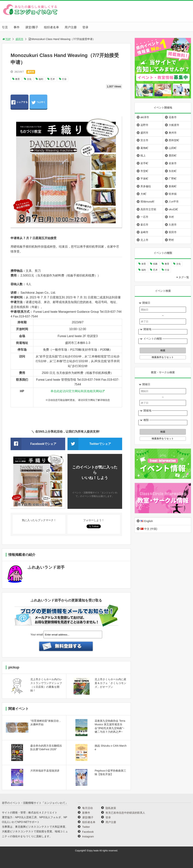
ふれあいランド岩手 (46, 567)
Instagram (88, 836)
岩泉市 (173, 163)
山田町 (173, 148)
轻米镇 (173, 194)
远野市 (144, 125)
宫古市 (144, 140)
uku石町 (173, 209)
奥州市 (173, 133)
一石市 (144, 217)
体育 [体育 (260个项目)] (144, 264)
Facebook (88, 832)
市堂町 (144, 171)
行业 (64, 79)
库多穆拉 (146, 186)
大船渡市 (174, 125)
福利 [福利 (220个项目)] (144, 270)
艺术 (53, 79)
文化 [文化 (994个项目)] (178, 264)
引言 (5, 27)
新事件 (86, 813)
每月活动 (87, 808)
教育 (18, 79)
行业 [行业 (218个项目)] (167, 270)
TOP (6, 39)
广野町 (173, 179)
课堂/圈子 (32, 27)
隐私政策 (111, 808)
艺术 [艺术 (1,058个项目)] (155, 270)
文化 (29, 79)
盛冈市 (19, 39)
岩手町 (144, 163)
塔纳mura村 (147, 202)
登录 (85, 27)
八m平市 (174, 202)
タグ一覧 (184, 277)
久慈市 (173, 225)
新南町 (173, 186)
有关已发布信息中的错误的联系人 (125, 813)
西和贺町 (174, 140)
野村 (171, 240)
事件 (17, 27)
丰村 (171, 217)
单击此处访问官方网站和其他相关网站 (76, 391)
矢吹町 (173, 171)
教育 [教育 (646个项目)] (167, 264)
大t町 (143, 194)
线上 (143, 156)
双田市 (173, 232)
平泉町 (144, 179)
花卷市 (173, 117)
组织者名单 (51, 27)
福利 (41, 79)
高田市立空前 (148, 209)
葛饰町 (144, 148)
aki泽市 (145, 117)
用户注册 (71, 27)
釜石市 (144, 225)
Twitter (86, 827)
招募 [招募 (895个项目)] (155, 264)
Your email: (37, 635)
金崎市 (144, 232)
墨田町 (173, 156)
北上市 (144, 240)
